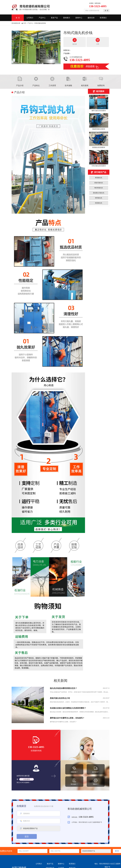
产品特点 (36, 86)
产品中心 (42, 18)
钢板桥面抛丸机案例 (99, 129)
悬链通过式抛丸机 (99, 193)
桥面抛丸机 (99, 178)
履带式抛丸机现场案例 (99, 111)
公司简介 (30, 18)
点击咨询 (27, 779)
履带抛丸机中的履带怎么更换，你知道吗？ (67, 718)
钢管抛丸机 (99, 198)
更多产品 (54, 18)
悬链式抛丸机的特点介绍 (60, 698)
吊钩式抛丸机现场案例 (99, 166)
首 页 (18, 18)
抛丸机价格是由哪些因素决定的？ (64, 688)
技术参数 (68, 86)
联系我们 (103, 18)
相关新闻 (85, 86)
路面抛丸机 (99, 203)
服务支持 (91, 18)
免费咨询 (101, 86)
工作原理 (52, 86)
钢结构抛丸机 (99, 188)
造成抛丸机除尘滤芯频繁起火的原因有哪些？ (68, 708)
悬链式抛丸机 (99, 183)
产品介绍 (20, 86)
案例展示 (67, 18)
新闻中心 (79, 18)
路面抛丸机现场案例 (99, 147)
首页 (25, 23)
